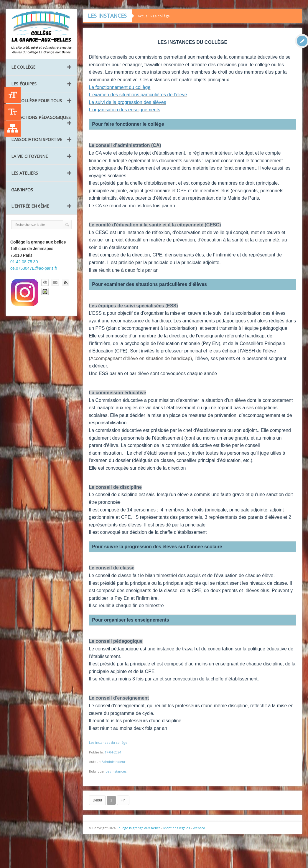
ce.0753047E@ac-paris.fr (34, 268)
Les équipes (24, 84)
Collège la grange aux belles (138, 828)
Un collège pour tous (37, 101)
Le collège (23, 67)
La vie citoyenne (29, 156)
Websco (199, 828)
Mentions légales (177, 828)
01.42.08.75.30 (24, 262)
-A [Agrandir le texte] (13, 112)
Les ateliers (25, 173)
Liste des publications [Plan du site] (13, 129)
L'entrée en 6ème (30, 206)
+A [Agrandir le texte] (13, 95)
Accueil (144, 16)
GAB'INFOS (22, 190)
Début (97, 800)
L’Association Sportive (37, 139)
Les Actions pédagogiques (41, 117)
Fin (123, 800)
